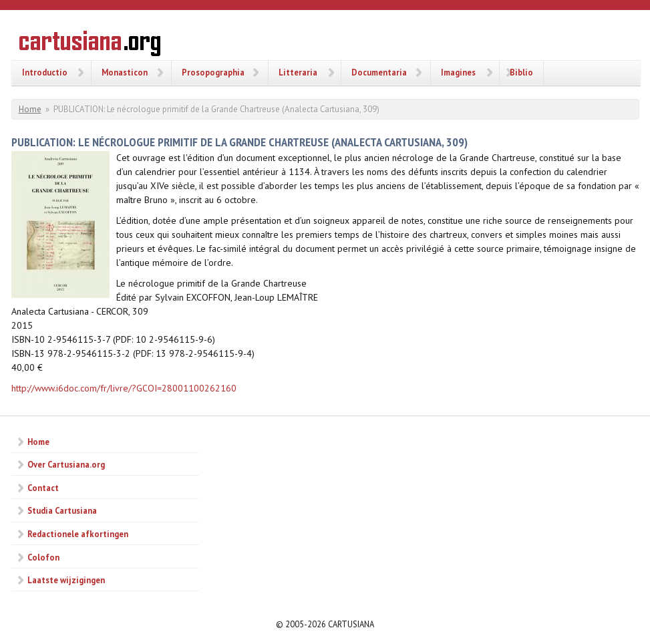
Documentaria (379, 72)
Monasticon (125, 72)
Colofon (43, 557)
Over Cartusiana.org (66, 464)
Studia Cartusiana (62, 510)
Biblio (521, 72)
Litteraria (298, 72)
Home (30, 109)
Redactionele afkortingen (78, 534)
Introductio (45, 72)
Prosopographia (213, 72)
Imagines (458, 72)
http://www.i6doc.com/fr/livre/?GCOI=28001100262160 (124, 388)
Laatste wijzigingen (66, 580)
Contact (43, 488)
